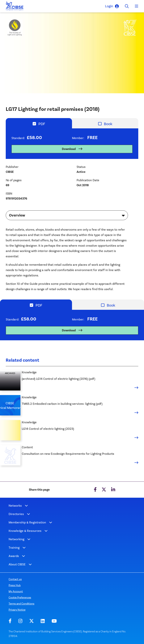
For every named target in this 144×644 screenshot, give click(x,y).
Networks (15, 506)
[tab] (39, 123)
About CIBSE (17, 564)
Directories (16, 514)
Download (69, 149)
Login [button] (112, 6)
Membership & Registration (27, 522)
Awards (14, 556)
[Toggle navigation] (137, 6)
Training (14, 548)
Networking (16, 539)
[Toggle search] (127, 6)
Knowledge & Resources (25, 531)
